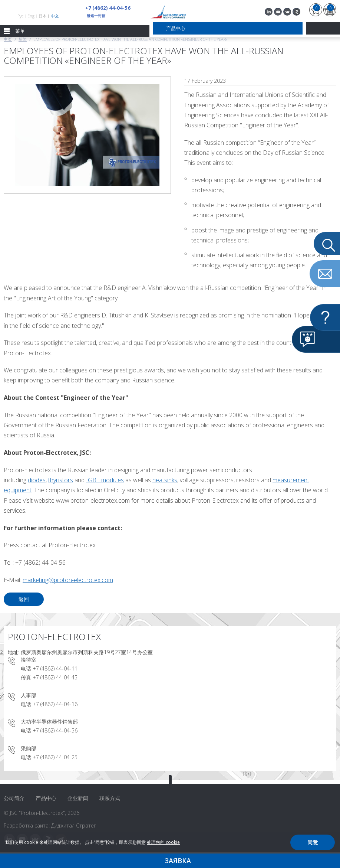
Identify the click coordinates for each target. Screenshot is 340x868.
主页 (8, 39)
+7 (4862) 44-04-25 (55, 757)
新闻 (23, 39)
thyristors (61, 480)
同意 (313, 842)
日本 (43, 16)
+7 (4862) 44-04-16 (55, 704)
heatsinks (165, 480)
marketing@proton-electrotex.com (68, 580)
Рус (20, 16)
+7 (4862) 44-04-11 (55, 668)
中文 (55, 16)
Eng (31, 16)
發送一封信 (96, 16)
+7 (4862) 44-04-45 (55, 677)
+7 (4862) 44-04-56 (106, 8)
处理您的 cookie (163, 842)
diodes (37, 480)
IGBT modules (105, 480)
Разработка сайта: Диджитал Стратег (50, 825)
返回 (24, 599)
